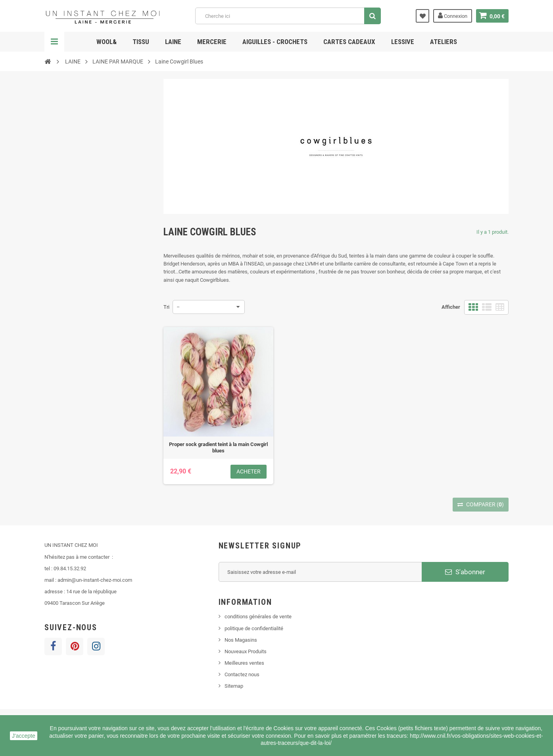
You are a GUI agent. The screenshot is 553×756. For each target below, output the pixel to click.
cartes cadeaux (349, 42)
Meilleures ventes (244, 663)
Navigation (54, 42)
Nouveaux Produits (246, 651)
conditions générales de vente (258, 617)
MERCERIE (212, 42)
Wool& (107, 42)
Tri (166, 307)
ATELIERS (444, 42)
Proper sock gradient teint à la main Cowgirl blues (218, 447)
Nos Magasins (241, 640)
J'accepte (24, 736)
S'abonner (465, 572)
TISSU (141, 42)
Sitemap (234, 686)
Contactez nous (242, 674)
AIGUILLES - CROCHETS (275, 42)
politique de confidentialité (254, 628)
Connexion (453, 15)
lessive (403, 42)
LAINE (173, 42)
